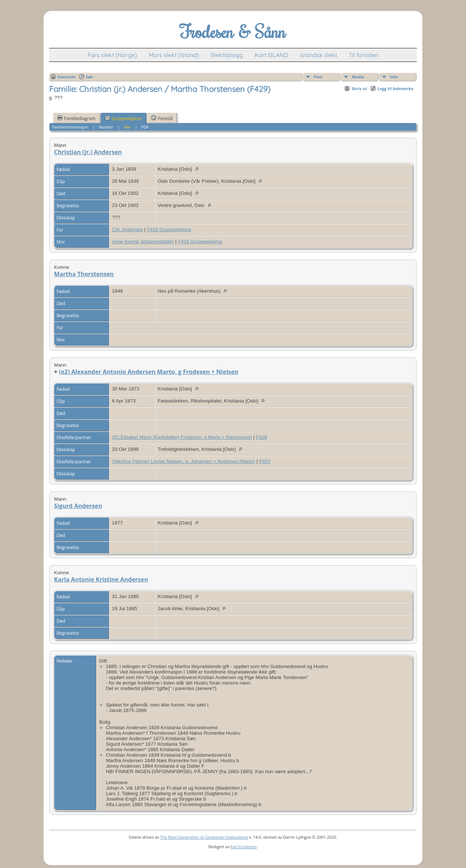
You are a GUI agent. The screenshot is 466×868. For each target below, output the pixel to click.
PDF (145, 127)
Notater (106, 127)
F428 (261, 437)
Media (358, 77)
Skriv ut (359, 88)
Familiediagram (77, 118)
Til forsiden (364, 55)
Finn (318, 77)
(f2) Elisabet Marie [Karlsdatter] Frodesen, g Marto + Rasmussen (182, 437)
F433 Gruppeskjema (169, 229)
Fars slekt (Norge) (112, 55)
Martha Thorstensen (84, 274)
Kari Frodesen (243, 847)
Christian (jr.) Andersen (88, 152)
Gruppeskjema (123, 118)
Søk (89, 77)
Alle (127, 127)
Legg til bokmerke (395, 88)
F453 (265, 461)
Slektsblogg (227, 55)
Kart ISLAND (271, 55)
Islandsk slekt (319, 55)
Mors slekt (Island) (174, 55)
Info (394, 77)
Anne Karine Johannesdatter (143, 242)
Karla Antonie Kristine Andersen (101, 579)
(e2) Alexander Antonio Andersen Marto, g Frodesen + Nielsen (149, 372)
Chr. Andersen (127, 229)
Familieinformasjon (70, 127)
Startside (67, 77)
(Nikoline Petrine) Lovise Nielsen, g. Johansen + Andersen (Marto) (184, 461)
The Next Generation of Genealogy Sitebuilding (204, 837)
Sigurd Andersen (78, 506)
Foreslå (162, 118)
